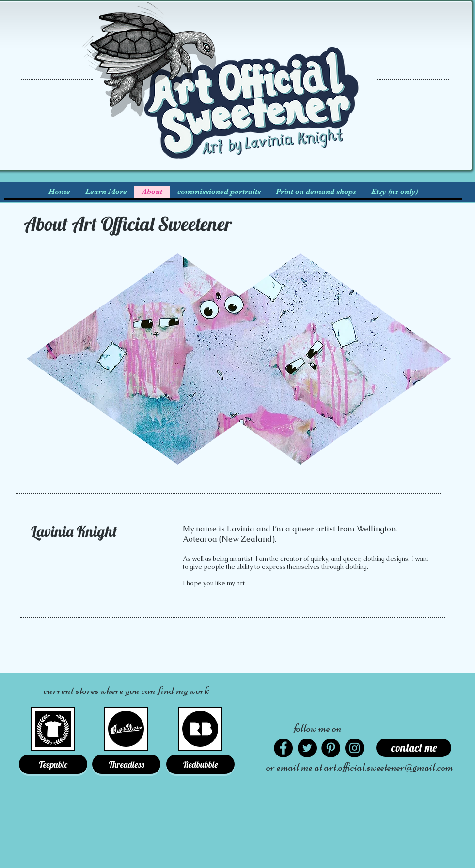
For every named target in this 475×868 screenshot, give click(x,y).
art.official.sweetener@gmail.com (389, 767)
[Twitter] (307, 748)
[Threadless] (126, 764)
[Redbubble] (200, 764)
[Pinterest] (331, 748)
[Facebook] (283, 748)
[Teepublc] (53, 764)
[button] (106, 192)
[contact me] (414, 748)
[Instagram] (355, 748)
